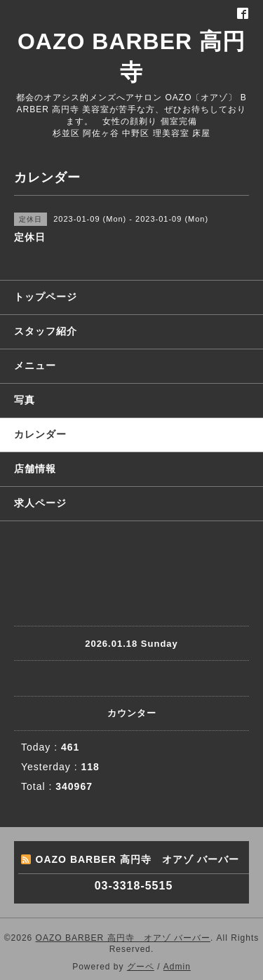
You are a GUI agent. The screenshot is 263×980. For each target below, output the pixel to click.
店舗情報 (35, 469)
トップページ (46, 297)
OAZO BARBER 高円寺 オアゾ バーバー (123, 938)
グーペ (141, 967)
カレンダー (40, 434)
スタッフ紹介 (46, 331)
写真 (25, 400)
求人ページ (40, 503)
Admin (177, 967)
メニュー (35, 365)
